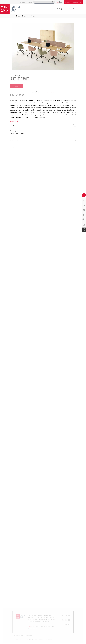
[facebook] (84, 200)
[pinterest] (84, 210)
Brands (50, 9)
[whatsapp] (84, 220)
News (67, 9)
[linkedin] (84, 205)
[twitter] (84, 215)
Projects (62, 9)
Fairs (71, 9)
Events (75, 9)
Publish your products (73, 2)
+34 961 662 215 (49, 92)
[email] (84, 225)
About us (23, 2)
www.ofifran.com (37, 92)
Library (80, 9)
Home (18, 16)
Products (56, 9)
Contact (29, 2)
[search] (44, 2)
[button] (43, 125)
